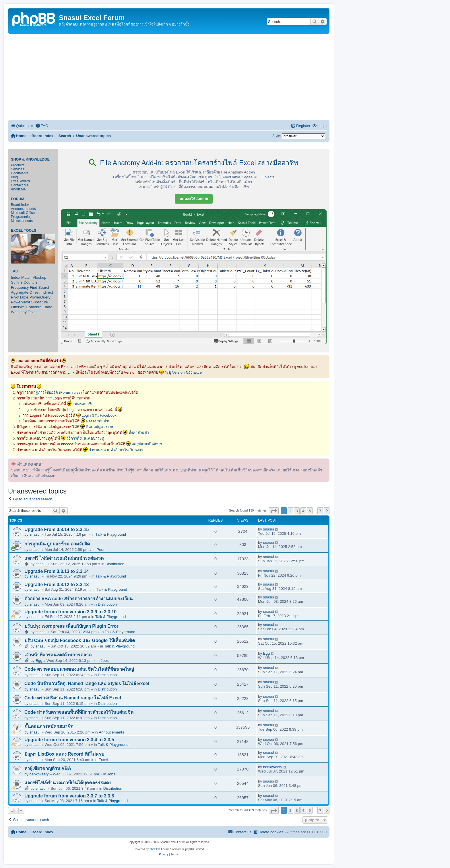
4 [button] (303, 511)
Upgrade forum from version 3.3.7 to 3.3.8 (69, 796)
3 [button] (297, 511)
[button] (274, 511)
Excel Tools (24, 231)
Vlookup (40, 277)
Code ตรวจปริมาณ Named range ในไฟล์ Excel (73, 698)
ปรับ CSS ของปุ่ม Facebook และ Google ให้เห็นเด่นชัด (80, 640)
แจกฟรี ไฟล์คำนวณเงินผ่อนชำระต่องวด (64, 558)
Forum (18, 199)
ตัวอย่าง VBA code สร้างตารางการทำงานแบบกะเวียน (78, 599)
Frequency (20, 287)
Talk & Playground (111, 534)
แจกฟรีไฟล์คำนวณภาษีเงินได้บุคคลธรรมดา (68, 783)
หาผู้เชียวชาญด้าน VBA (48, 768)
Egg (39, 661)
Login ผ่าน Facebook (99, 415)
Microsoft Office (23, 213)
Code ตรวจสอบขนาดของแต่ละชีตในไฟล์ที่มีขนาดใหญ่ (79, 669)
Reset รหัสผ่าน (98, 421)
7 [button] (320, 511)
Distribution (115, 564)
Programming (21, 217)
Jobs (105, 661)
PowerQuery (40, 297)
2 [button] (290, 511)
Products (18, 165)
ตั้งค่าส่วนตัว (139, 433)
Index (15, 277)
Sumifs (17, 282)
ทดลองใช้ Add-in (194, 199)
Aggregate (20, 292)
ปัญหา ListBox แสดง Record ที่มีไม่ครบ (64, 754)
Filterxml (18, 307)
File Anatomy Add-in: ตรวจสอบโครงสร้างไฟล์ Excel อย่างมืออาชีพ (194, 163)
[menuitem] (42, 126)
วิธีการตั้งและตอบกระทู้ (85, 438)
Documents (20, 173)
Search (44, 287)
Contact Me (20, 185)
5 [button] (310, 511)
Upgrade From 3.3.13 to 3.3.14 (57, 571)
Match (26, 277)
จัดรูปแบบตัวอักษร (147, 444)
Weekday (19, 312)
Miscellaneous (22, 221)
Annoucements (111, 732)
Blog (14, 177)
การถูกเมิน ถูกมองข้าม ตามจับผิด (57, 544)
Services (18, 169)
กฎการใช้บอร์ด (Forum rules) (58, 392)
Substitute (39, 302)
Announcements (23, 209)
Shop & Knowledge (30, 159)
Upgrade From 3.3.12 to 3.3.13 (57, 585)
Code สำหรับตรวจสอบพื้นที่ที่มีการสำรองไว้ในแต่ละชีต (79, 712)
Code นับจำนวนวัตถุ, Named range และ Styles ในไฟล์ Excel (87, 683)
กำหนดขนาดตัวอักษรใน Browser (116, 450)
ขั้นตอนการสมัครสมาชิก (49, 726)
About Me (18, 189)
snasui (35, 534)
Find (34, 287)
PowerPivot (21, 302)
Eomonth (34, 307)
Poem (101, 550)
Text (31, 312)
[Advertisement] (169, 77)
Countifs (30, 282)
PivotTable (20, 297)
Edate (47, 307)
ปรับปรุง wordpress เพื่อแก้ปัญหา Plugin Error (71, 626)
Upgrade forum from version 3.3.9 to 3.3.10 (70, 612)
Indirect (47, 292)
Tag (15, 271)
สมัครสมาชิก (83, 404)
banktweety (39, 774)
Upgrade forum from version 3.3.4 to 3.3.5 (69, 740)
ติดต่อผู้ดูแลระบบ (100, 427)
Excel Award (20, 181)
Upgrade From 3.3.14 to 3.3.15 (57, 529)
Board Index (20, 205)
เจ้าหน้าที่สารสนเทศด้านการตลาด (58, 655)
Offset (35, 292)
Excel (103, 760)
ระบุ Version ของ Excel (184, 372)
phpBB (154, 849)
